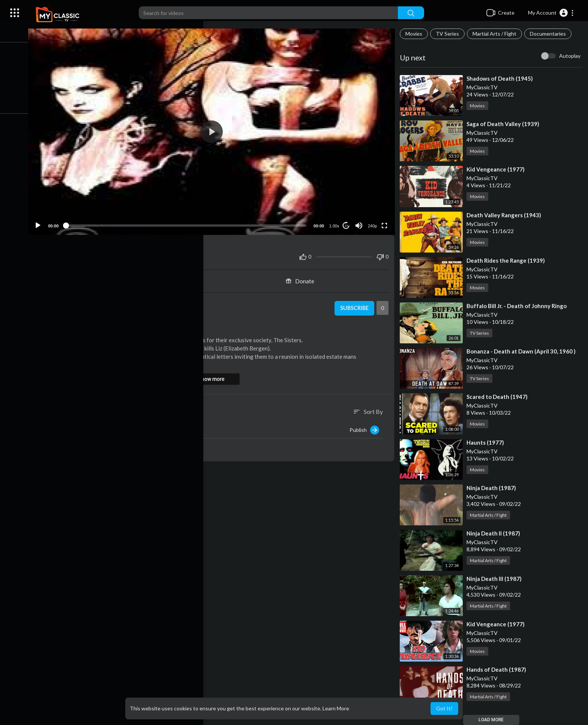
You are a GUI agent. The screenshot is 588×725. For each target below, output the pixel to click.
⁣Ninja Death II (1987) (496, 533)
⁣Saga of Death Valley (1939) (505, 124)
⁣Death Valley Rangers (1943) (506, 215)
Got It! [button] (444, 708)
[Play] (45, 222)
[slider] (190, 222)
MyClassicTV (81, 301)
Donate (303, 278)
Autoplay (570, 56)
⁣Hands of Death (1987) (499, 669)
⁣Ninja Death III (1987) (496, 579)
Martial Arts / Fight (497, 34)
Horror (105, 325)
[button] (551, 13)
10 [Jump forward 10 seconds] (348, 222)
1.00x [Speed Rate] (336, 223)
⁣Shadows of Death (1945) (502, 78)
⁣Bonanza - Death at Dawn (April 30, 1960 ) (523, 351)
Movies (416, 34)
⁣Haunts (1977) (487, 442)
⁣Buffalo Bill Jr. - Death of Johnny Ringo (519, 306)
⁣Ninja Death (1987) (493, 488)
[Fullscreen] (386, 222)
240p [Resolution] (374, 223)
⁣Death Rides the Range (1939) (508, 260)
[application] (216, 130)
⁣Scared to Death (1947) (499, 397)
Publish (367, 427)
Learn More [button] (336, 708)
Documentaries (550, 34)
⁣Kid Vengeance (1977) (498, 169)
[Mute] (360, 222)
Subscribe (355, 305)
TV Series (450, 34)
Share (128, 278)
